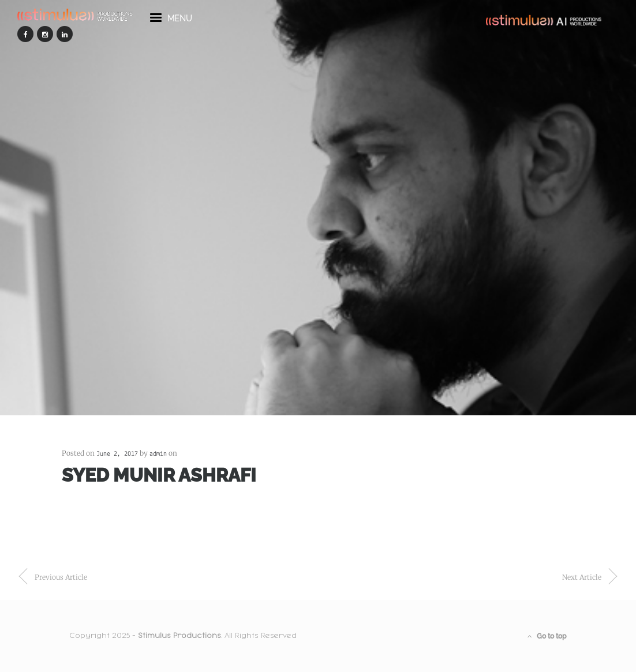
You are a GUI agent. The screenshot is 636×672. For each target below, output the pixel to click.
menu (171, 22)
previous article (61, 577)
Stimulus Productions (179, 636)
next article (582, 577)
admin (158, 454)
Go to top (547, 636)
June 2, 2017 (117, 454)
